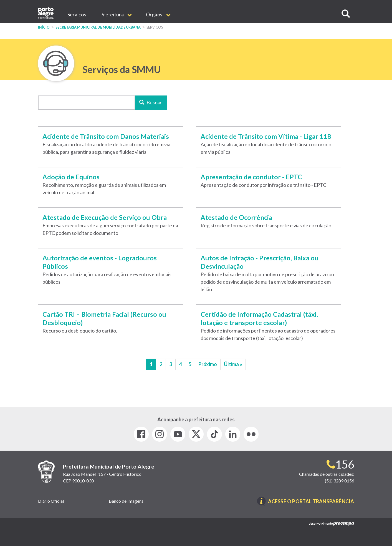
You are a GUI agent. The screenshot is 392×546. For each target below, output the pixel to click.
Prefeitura (116, 14)
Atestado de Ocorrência (236, 217)
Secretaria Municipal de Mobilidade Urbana (98, 27)
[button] (346, 14)
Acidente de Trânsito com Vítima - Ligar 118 (266, 136)
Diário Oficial (51, 501)
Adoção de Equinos (71, 177)
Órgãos (158, 14)
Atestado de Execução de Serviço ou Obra (105, 217)
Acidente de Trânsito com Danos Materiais (106, 136)
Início (44, 27)
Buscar (151, 102)
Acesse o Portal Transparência (311, 502)
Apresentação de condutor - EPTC (251, 177)
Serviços (77, 14)
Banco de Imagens (126, 501)
